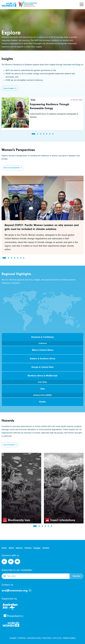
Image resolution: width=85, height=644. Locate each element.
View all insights (9, 88)
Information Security (34, 638)
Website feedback (69, 638)
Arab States (43, 382)
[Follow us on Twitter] (11, 562)
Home (4, 548)
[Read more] (43, 114)
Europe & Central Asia (42, 367)
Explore (19, 548)
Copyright (13, 638)
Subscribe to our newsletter (17, 570)
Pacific (42, 402)
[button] (33, 134)
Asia (43, 389)
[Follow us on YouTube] (17, 562)
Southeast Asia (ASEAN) (43, 395)
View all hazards (9, 445)
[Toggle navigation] (82, 5)
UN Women (22, 638)
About (11, 548)
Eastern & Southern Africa (43, 359)
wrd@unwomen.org (16, 591)
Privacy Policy (47, 638)
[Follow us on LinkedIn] (4, 562)
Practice (28, 548)
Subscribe (76, 576)
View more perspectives (11, 168)
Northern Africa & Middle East (42, 376)
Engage (37, 548)
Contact (46, 548)
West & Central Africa (43, 350)
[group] (43, 215)
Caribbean (43, 343)
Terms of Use (57, 638)
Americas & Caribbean (42, 337)
